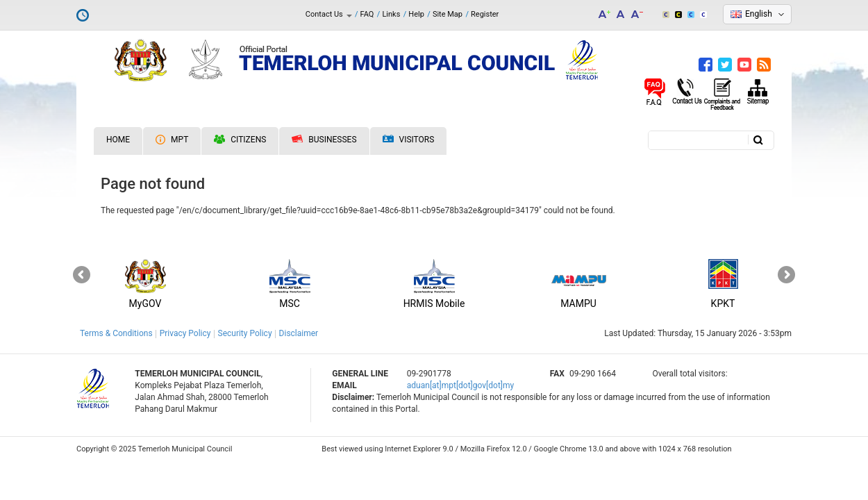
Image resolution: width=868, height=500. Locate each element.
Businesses (324, 140)
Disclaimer (299, 333)
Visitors (409, 140)
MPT (172, 140)
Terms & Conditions (116, 333)
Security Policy (245, 333)
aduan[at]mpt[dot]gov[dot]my (460, 385)
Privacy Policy (185, 333)
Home (118, 140)
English (759, 14)
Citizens (240, 140)
